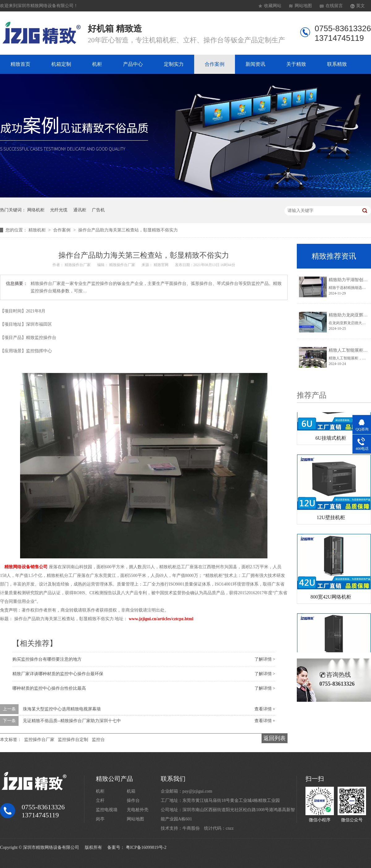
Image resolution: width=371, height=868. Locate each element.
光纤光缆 (59, 210)
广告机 (98, 210)
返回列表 (275, 738)
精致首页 (20, 64)
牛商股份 (191, 828)
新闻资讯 (255, 64)
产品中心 (133, 64)
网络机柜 (36, 210)
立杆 (100, 800)
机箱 (131, 791)
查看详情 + (265, 709)
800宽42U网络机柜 (331, 598)
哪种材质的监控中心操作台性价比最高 (49, 688)
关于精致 (296, 64)
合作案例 (215, 64)
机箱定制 (61, 64)
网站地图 (303, 6)
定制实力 (174, 64)
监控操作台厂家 (39, 740)
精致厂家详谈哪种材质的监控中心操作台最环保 (58, 674)
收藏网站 (273, 6)
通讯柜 (80, 210)
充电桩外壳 (138, 810)
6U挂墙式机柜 (331, 439)
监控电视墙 (107, 810)
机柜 (97, 64)
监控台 (98, 740)
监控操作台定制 (73, 740)
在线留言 (334, 6)
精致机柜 (38, 230)
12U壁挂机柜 (331, 519)
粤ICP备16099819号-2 (146, 847)
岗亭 (100, 819)
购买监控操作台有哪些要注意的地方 (47, 659)
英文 (360, 6)
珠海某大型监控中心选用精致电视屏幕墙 (62, 709)
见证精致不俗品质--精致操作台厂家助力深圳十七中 (72, 721)
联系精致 (337, 64)
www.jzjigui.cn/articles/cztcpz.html (161, 619)
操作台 (133, 800)
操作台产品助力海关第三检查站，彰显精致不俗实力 (128, 230)
